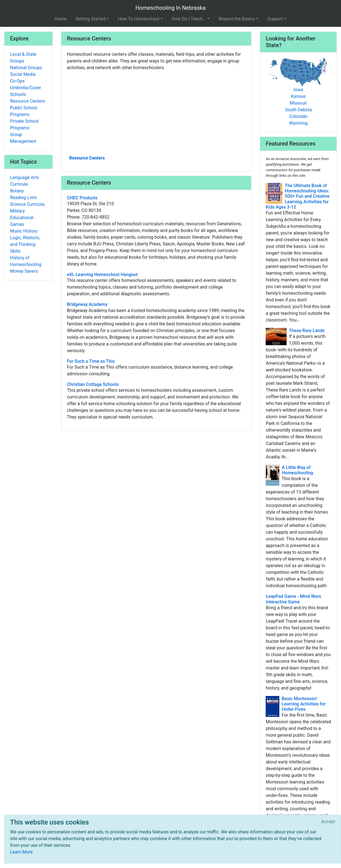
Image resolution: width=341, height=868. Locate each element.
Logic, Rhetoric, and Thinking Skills (25, 244)
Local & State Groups (23, 58)
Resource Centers (87, 158)
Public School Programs (24, 111)
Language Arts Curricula (25, 181)
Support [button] (275, 19)
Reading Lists (23, 198)
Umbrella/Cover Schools (26, 91)
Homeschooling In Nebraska (170, 8)
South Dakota (298, 110)
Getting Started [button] (91, 19)
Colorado (298, 116)
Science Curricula (27, 204)
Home (61, 19)
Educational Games (22, 221)
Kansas (298, 96)
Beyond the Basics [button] (237, 19)
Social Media (23, 74)
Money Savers (24, 271)
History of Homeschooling (26, 261)
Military (17, 211)
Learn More (21, 852)
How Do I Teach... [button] (189, 19)
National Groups (26, 68)
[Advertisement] (156, 112)
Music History (24, 231)
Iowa (298, 90)
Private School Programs (24, 124)
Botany (17, 191)
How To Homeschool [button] (139, 19)
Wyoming (298, 123)
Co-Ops (17, 81)
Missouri (298, 103)
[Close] (328, 822)
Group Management (23, 138)
